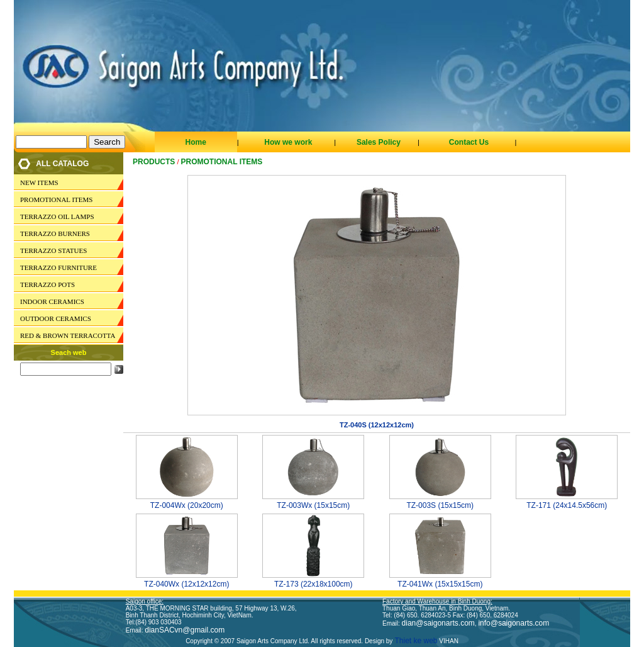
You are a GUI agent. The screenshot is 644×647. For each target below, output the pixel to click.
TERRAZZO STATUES (53, 250)
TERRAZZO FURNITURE (58, 267)
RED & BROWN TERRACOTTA (68, 335)
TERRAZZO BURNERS (55, 233)
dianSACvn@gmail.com (185, 630)
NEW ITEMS (39, 183)
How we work (288, 142)
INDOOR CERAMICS (52, 301)
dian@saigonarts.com (438, 623)
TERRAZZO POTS (47, 284)
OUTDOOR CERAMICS (56, 318)
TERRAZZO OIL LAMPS (57, 217)
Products (154, 162)
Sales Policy (379, 142)
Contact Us (469, 142)
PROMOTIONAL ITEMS (56, 200)
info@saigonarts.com (514, 623)
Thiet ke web (415, 641)
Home (195, 142)
